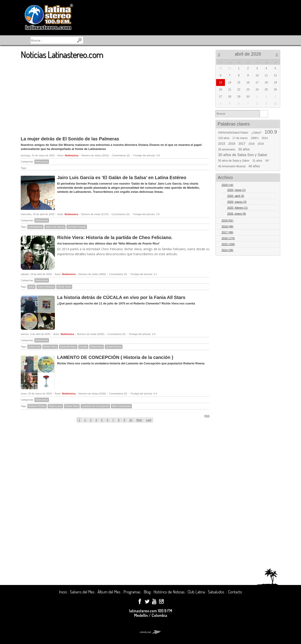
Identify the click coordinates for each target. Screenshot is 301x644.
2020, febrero (237, 208)
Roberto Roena (37, 406)
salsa (31, 287)
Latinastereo (35, 227)
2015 (222, 144)
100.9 (271, 132)
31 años (257, 161)
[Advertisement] (115, 95)
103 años (224, 138)
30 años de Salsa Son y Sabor (243, 155)
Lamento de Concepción (95, 406)
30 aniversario (227, 149)
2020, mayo (236, 190)
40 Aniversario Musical (232, 166)
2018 (252, 144)
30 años (244, 149)
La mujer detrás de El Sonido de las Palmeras (70, 139)
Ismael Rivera (114, 347)
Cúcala (83, 347)
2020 (227, 185)
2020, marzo (237, 202)
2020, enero (237, 214)
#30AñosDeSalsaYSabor (233, 133)
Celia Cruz (34, 347)
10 (131, 420)
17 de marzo (240, 138)
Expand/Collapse (275, 185)
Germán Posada (77, 227)
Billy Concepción (121, 406)
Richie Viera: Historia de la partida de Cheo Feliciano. (115, 237)
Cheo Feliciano (46, 287)
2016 (232, 144)
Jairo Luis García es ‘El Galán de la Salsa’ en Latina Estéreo (122, 178)
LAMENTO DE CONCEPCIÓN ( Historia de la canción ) (115, 357)
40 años (254, 166)
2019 (261, 144)
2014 (265, 138)
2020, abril (236, 196)
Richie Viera (64, 287)
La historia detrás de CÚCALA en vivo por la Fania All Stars (121, 297)
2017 (242, 144)
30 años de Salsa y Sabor (234, 161)
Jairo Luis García (55, 227)
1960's (255, 138)
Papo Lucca (55, 406)
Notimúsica (72, 155)
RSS (205, 416)
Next (139, 420)
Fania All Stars (68, 347)
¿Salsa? (256, 133)
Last (149, 420)
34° (267, 161)
